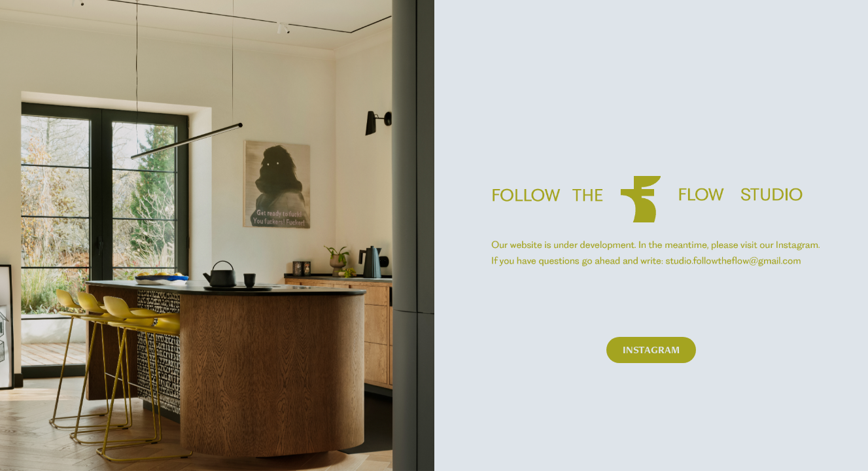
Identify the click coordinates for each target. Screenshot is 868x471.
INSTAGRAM (651, 350)
